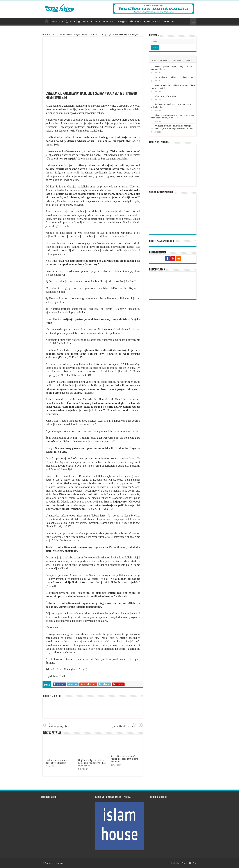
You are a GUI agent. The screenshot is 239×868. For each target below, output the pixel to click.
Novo (154, 60)
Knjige (121, 22)
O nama (57, 22)
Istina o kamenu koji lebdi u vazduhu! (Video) (175, 77)
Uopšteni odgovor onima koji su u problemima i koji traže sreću (92, 763)
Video (82, 22)
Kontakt (169, 22)
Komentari (178, 60)
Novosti (108, 22)
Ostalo (135, 22)
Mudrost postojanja (64, 725)
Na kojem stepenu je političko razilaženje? (57, 761)
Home (46, 34)
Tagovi (189, 60)
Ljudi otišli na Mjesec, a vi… (121, 725)
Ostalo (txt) (63, 34)
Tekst (70, 22)
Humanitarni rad (153, 22)
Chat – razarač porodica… (167, 96)
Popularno (165, 60)
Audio (94, 22)
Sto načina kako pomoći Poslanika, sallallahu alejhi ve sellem (124, 759)
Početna (46, 21)
